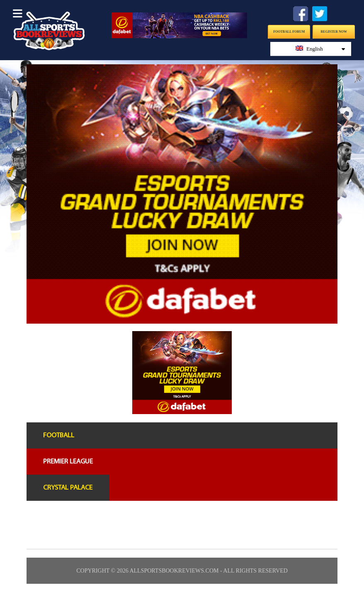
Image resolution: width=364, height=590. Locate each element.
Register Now (334, 32)
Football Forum (289, 32)
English (320, 49)
